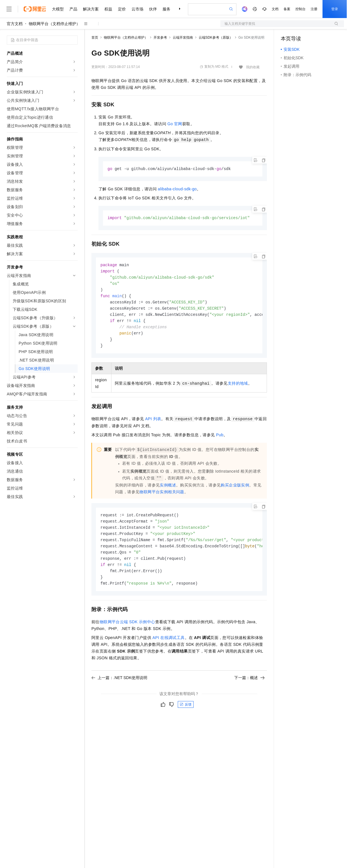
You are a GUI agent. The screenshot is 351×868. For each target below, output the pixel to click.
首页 (95, 38)
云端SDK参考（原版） (216, 38)
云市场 (137, 9)
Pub (220, 439)
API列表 (153, 423)
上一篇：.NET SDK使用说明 (119, 686)
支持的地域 (238, 388)
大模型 (58, 9)
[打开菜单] (9, 9)
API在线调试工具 (168, 646)
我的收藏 (253, 67)
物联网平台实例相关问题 (162, 496)
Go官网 (175, 124)
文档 (275, 9)
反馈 (186, 712)
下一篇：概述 (249, 686)
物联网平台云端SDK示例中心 (127, 630)
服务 (166, 9)
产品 (73, 9)
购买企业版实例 (235, 490)
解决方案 (91, 9)
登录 (335, 9)
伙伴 (153, 9)
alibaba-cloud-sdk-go (177, 189)
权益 (108, 9)
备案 (287, 9)
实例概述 (168, 490)
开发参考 (160, 38)
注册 (314, 9)
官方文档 (15, 24)
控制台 (300, 9)
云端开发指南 (183, 38)
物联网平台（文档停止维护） (54, 24)
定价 (122, 9)
